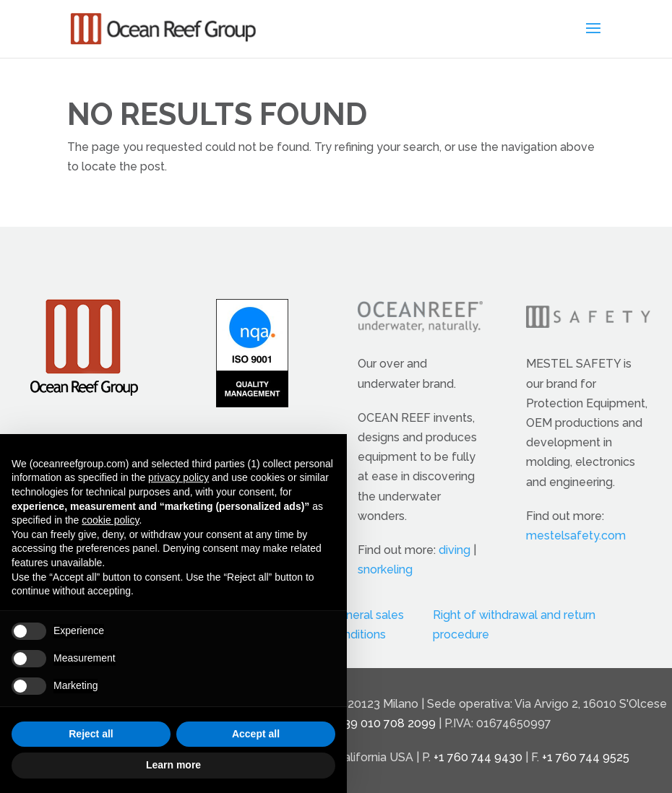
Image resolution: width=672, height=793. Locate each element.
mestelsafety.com (576, 536)
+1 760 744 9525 (586, 757)
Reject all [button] (91, 734)
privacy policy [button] (178, 477)
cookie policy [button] (110, 520)
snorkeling (385, 569)
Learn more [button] (173, 765)
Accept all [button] (256, 734)
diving (455, 550)
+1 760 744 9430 (478, 757)
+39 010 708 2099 (387, 723)
